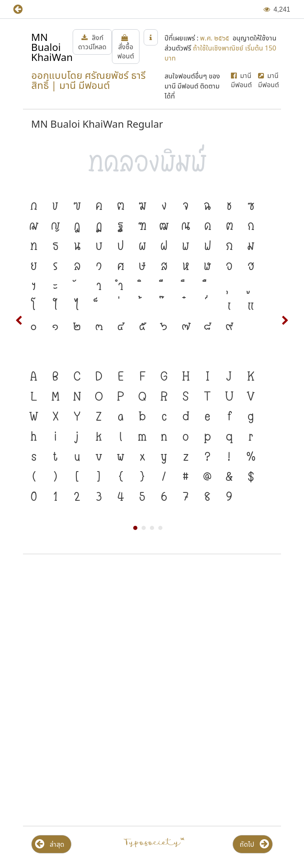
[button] (24, 9)
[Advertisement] (152, 628)
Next (285, 320)
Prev (19, 320)
